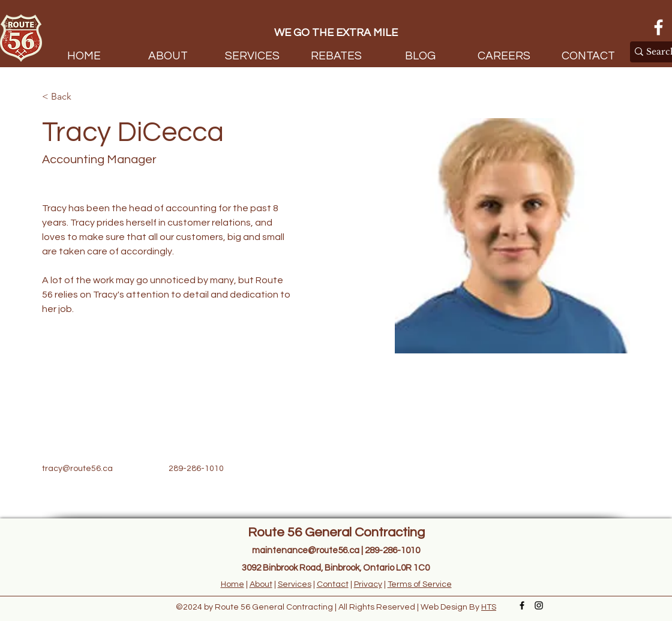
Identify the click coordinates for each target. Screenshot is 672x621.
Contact (333, 584)
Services (295, 584)
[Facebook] (658, 27)
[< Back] (66, 97)
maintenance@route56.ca (306, 550)
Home (232, 584)
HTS (489, 607)
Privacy (368, 584)
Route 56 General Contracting (336, 532)
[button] (252, 54)
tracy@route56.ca (77, 469)
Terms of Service (420, 584)
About (261, 584)
